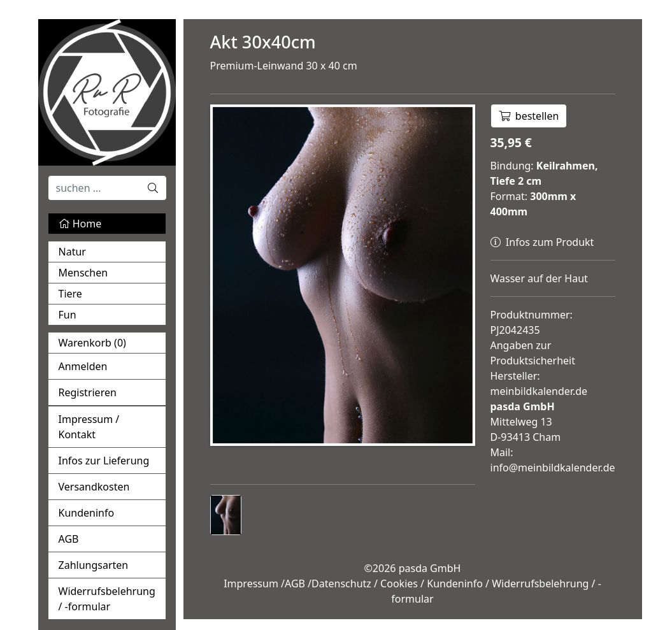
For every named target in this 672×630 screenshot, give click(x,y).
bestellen (529, 116)
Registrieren (88, 392)
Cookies (399, 583)
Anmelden (83, 366)
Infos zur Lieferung (104, 461)
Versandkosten (94, 487)
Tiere (70, 294)
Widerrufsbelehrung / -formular (107, 599)
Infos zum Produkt (542, 242)
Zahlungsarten (94, 565)
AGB (69, 539)
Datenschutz (341, 583)
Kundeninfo (87, 513)
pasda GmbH (430, 568)
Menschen (83, 273)
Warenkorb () (92, 343)
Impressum (251, 583)
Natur (72, 252)
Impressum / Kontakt (89, 427)
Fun (68, 315)
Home (80, 224)
